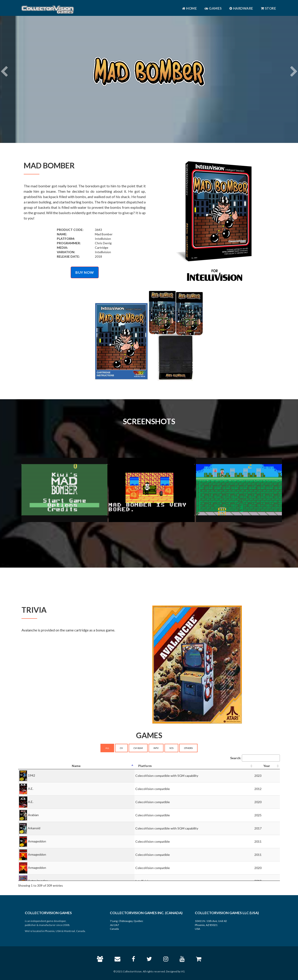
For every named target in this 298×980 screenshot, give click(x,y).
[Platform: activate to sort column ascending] (194, 766)
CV (121, 748)
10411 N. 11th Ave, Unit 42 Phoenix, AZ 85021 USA (211, 925)
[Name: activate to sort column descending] (76, 766)
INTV (156, 748)
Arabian (33, 815)
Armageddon (37, 841)
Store (269, 8)
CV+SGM (138, 748)
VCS (171, 748)
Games (213, 8)
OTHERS (188, 748)
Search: (255, 758)
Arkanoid (34, 828)
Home (189, 8)
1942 (32, 775)
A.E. (31, 789)
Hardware (241, 8)
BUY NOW (85, 272)
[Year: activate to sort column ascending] (267, 766)
